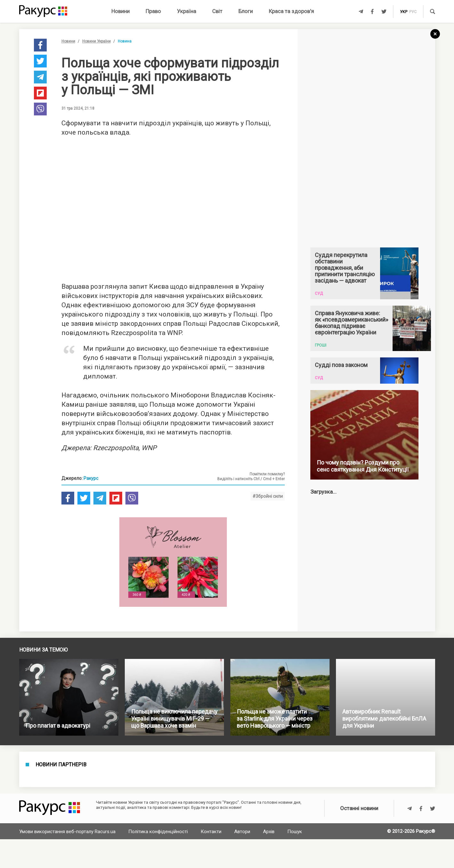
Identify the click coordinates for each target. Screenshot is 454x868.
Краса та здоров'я (291, 11)
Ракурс (91, 478)
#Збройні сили (268, 496)
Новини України (96, 41)
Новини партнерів (61, 765)
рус (413, 12)
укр (404, 12)
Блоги (246, 11)
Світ (217, 11)
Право (153, 11)
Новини (120, 11)
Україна (187, 11)
